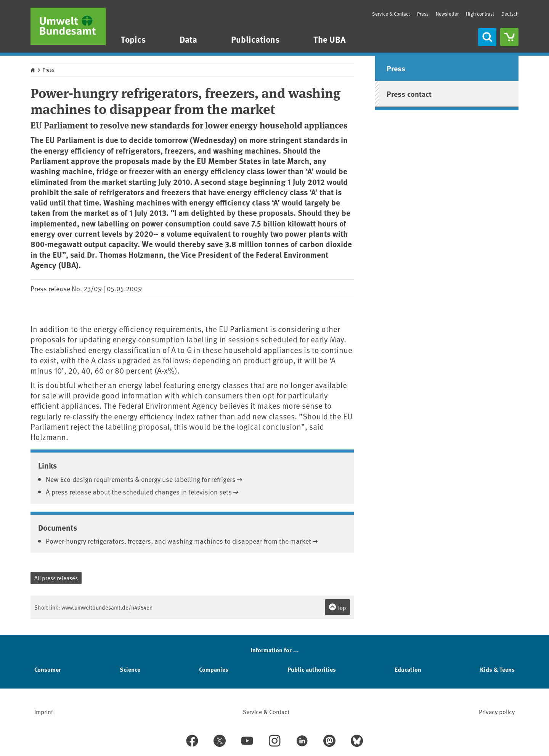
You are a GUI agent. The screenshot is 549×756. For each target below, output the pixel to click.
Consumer (48, 669)
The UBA (330, 39)
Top (337, 607)
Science (130, 669)
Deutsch (510, 14)
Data (188, 39)
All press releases (56, 578)
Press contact (409, 94)
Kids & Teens (497, 669)
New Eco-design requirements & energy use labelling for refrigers (141, 479)
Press (423, 14)
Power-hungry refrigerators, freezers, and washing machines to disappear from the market (178, 541)
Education (408, 669)
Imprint (44, 711)
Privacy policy (497, 711)
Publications (255, 39)
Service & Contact (391, 14)
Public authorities (312, 669)
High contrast (480, 14)
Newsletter (447, 14)
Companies (214, 669)
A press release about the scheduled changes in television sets (139, 492)
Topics (133, 39)
